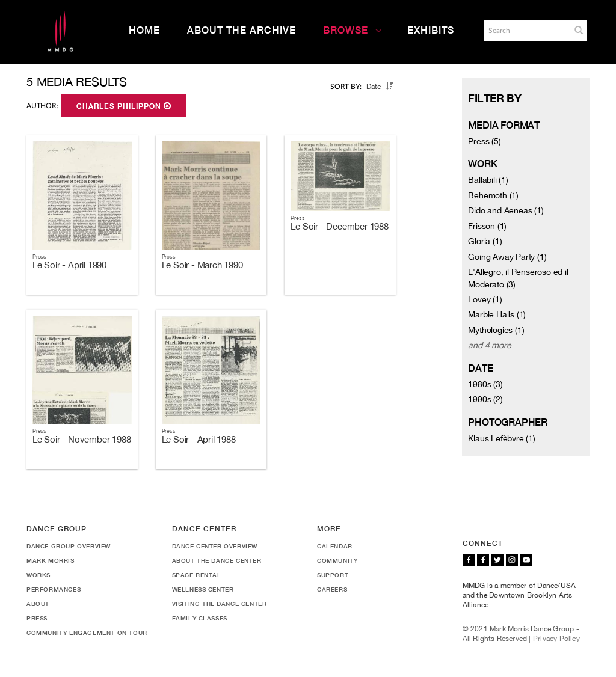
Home (144, 30)
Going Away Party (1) (507, 257)
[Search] (526, 31)
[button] (579, 30)
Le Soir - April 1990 (69, 265)
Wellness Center (203, 589)
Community (337, 560)
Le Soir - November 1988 (82, 439)
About (38, 604)
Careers (332, 589)
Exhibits (431, 30)
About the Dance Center (217, 560)
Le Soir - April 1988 (199, 439)
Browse (353, 30)
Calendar (335, 546)
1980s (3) (485, 384)
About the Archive (242, 30)
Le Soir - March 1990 (202, 265)
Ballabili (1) (488, 180)
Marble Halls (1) (497, 314)
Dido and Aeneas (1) (506, 210)
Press (37, 618)
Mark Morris (51, 560)
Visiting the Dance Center (220, 604)
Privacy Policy (556, 639)
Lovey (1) (485, 299)
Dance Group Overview (69, 546)
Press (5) (484, 141)
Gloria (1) (485, 241)
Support (333, 575)
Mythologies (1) (496, 330)
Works (38, 575)
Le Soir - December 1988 (339, 226)
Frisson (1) (487, 226)
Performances (54, 589)
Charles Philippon (124, 106)
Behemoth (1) (493, 195)
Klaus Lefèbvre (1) (501, 438)
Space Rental (197, 575)
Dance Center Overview (215, 546)
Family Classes (200, 618)
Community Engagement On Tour (87, 633)
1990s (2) (485, 399)
